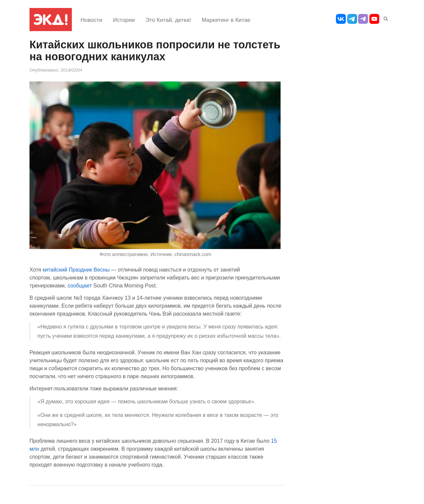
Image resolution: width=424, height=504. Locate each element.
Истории (124, 20)
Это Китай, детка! (168, 20)
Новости (91, 20)
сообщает (80, 285)
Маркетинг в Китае (226, 20)
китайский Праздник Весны (76, 270)
